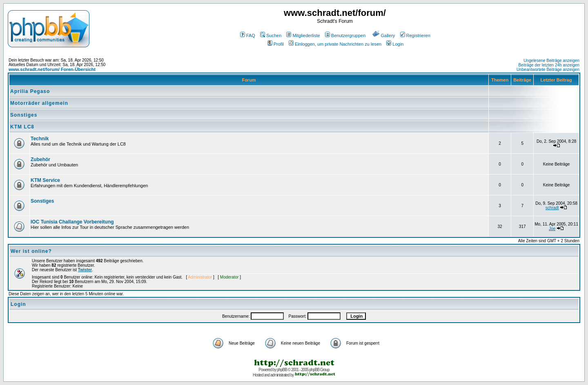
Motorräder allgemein (39, 103)
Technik (40, 139)
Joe (552, 229)
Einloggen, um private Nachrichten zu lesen (335, 44)
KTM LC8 (22, 127)
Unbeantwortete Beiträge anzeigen (548, 70)
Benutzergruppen (345, 35)
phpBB (282, 370)
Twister (85, 270)
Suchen (271, 35)
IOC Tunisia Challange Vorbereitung (72, 222)
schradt (552, 208)
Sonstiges (24, 115)
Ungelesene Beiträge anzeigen (551, 61)
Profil (276, 44)
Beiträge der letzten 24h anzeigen (549, 65)
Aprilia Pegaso (30, 91)
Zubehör (40, 159)
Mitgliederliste (303, 35)
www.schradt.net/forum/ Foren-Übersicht (52, 69)
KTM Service (45, 180)
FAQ (248, 35)
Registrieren (415, 35)
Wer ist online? (31, 251)
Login (395, 44)
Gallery (384, 35)
